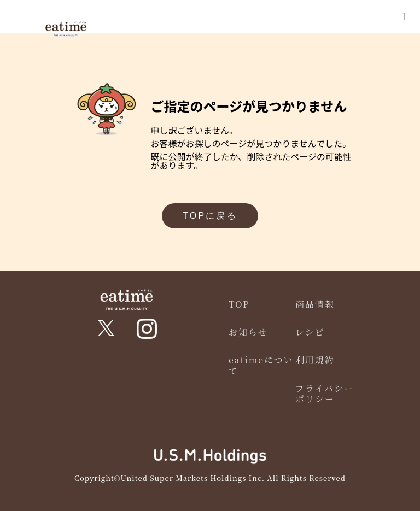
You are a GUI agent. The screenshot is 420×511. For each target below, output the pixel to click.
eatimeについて (261, 365)
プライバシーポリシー (325, 393)
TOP (239, 304)
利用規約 (315, 360)
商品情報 (315, 304)
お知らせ (248, 332)
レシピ (310, 332)
